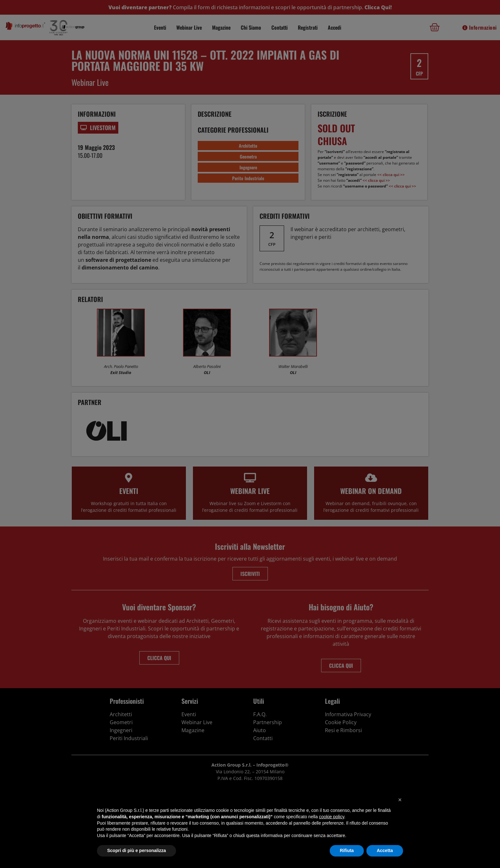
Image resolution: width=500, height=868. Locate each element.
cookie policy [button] (331, 817)
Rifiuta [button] (347, 850)
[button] (400, 800)
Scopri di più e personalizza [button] (136, 850)
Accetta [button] (385, 850)
